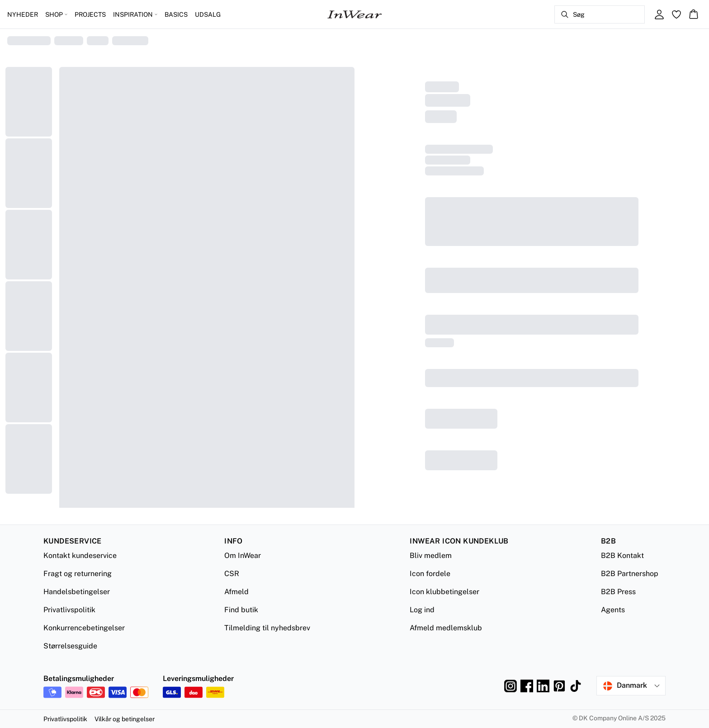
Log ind (422, 610)
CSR (232, 574)
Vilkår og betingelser (125, 719)
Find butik (241, 610)
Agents (613, 610)
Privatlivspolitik (69, 610)
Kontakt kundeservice (80, 555)
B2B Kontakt (622, 555)
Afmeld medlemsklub (446, 628)
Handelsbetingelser (77, 592)
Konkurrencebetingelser (84, 628)
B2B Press (618, 592)
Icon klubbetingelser (444, 592)
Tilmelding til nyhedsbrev (267, 628)
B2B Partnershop (630, 574)
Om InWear (243, 555)
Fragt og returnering (78, 574)
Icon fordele (430, 574)
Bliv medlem (431, 555)
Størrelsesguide (70, 646)
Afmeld (236, 592)
